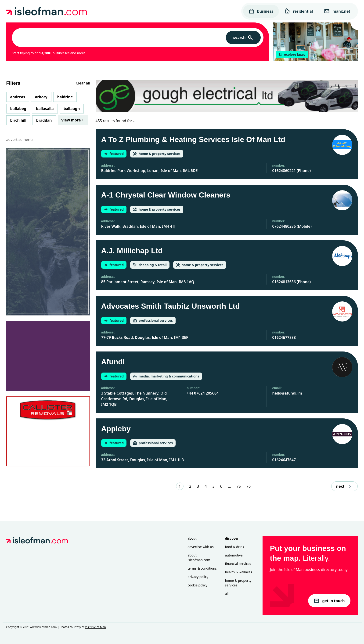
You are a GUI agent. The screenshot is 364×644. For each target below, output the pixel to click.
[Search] (243, 38)
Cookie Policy (197, 585)
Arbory (41, 97)
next (345, 486)
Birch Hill (18, 120)
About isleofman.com (199, 558)
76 (249, 486)
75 (239, 486)
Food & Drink (234, 547)
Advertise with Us (200, 547)
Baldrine (65, 97)
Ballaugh (72, 109)
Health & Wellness (238, 572)
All (227, 594)
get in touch (329, 601)
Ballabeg (18, 109)
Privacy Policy (198, 577)
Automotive (234, 555)
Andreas (18, 97)
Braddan (44, 120)
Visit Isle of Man (96, 627)
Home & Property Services (238, 583)
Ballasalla (45, 109)
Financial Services (238, 564)
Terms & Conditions (202, 568)
